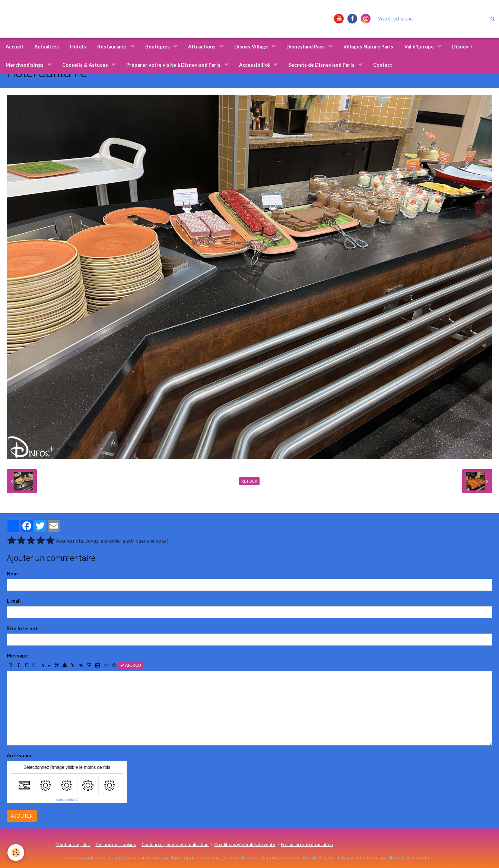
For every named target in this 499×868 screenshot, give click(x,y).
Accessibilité (255, 65)
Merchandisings (25, 65)
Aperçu (131, 665)
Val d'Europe (420, 47)
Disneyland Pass (306, 47)
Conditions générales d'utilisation (175, 844)
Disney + (462, 47)
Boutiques (158, 47)
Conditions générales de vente (245, 844)
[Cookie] (16, 853)
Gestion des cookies (116, 844)
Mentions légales (73, 844)
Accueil (14, 47)
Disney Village (252, 47)
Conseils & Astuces (86, 65)
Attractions (202, 47)
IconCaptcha (65, 800)
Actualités (47, 47)
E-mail (14, 601)
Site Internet (22, 628)
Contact (383, 65)
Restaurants (112, 47)
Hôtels (78, 47)
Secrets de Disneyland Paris (322, 65)
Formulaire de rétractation (307, 844)
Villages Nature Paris (368, 47)
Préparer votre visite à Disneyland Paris (174, 65)
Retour (249, 481)
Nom (12, 574)
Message (17, 656)
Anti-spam (19, 755)
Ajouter (22, 816)
